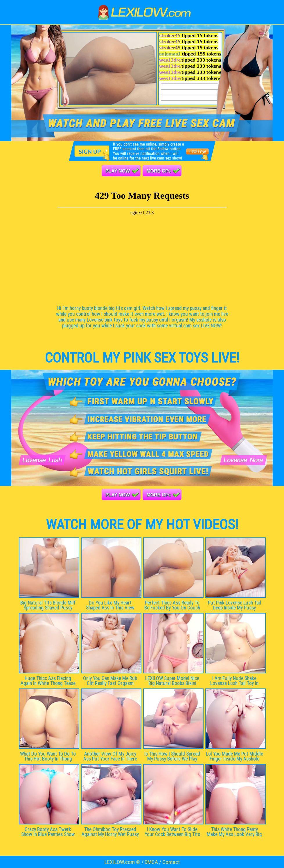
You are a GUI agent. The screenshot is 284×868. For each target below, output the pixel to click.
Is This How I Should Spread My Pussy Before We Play (172, 756)
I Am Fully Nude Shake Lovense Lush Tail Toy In (234, 681)
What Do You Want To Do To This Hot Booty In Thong (48, 756)
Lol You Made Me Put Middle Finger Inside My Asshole (234, 756)
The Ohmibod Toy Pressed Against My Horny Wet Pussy (110, 832)
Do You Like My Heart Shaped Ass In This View (110, 605)
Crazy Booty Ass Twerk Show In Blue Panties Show (48, 832)
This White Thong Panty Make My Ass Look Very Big (234, 832)
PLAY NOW (118, 171)
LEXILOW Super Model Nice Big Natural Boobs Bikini (172, 681)
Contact (171, 862)
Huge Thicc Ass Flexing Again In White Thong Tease (48, 681)
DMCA (151, 862)
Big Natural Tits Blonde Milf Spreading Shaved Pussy (48, 605)
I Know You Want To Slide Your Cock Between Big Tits (172, 832)
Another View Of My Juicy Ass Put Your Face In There (110, 756)
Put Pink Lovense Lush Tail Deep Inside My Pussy (234, 605)
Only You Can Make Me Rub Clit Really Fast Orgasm (110, 681)
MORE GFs (159, 171)
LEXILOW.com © (122, 862)
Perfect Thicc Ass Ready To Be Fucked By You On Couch (172, 605)
